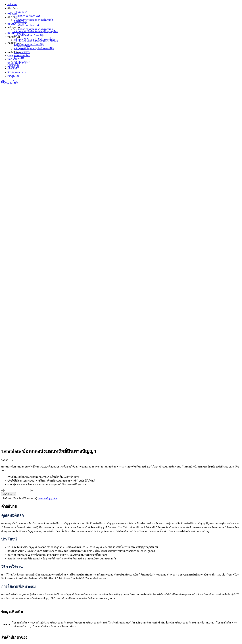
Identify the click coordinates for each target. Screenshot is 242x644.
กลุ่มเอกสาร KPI (89, 561)
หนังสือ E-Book (89, 558)
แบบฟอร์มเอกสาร (17, 33)
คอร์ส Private (14, 52)
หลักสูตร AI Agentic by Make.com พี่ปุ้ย (34, 48)
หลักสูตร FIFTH (22, 62)
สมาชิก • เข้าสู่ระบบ (172, 558)
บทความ (12, 68)
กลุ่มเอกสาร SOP (90, 564)
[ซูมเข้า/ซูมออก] (2, 639)
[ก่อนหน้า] (2, 642)
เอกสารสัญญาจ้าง (48, 141)
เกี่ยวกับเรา (13, 18)
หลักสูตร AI (14, 37)
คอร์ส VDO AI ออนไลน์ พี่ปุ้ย (29, 45)
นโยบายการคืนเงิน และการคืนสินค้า (33, 29)
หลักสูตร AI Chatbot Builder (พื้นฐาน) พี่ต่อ (36, 41)
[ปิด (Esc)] (12, 639)
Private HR (19, 58)
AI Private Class (22, 55)
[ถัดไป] (6, 642)
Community (13, 65)
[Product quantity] (17, 133)
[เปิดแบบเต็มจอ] (6, 639)
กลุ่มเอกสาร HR (89, 568)
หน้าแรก (12, 14)
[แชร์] (9, 639)
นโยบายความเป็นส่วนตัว (27, 25)
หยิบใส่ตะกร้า (8, 137)
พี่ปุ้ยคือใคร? (20, 21)
